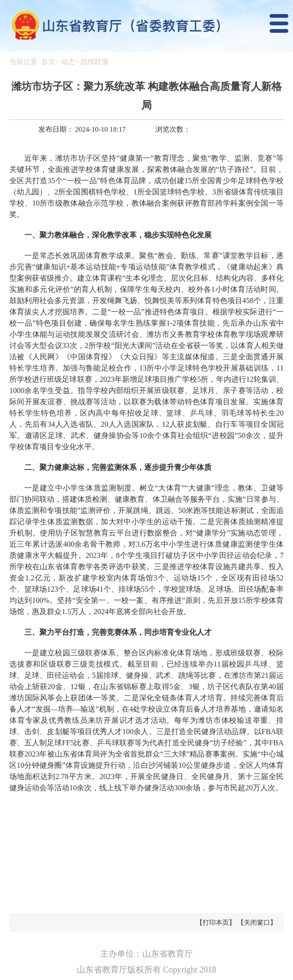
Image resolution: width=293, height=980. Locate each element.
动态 (68, 62)
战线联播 (95, 62)
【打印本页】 (216, 923)
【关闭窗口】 (257, 923)
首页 (48, 62)
